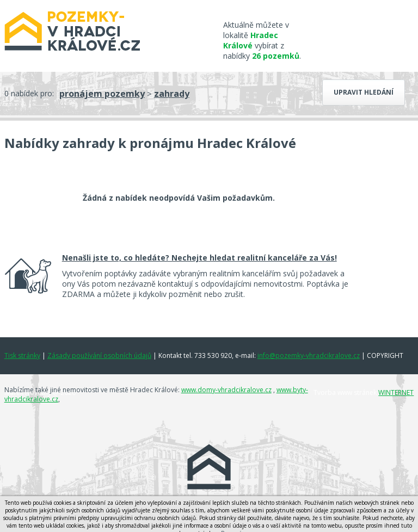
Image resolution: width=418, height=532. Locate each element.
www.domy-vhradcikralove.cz (226, 390)
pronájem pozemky (102, 94)
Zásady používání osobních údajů (99, 355)
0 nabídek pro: (29, 93)
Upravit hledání (364, 92)
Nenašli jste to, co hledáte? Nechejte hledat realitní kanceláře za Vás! (199, 258)
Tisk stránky (22, 355)
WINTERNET (396, 392)
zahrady (172, 94)
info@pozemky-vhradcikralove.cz (309, 355)
